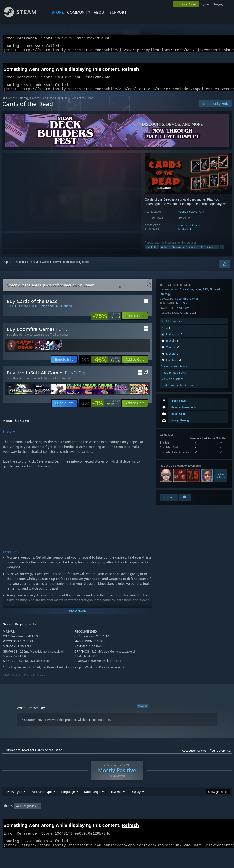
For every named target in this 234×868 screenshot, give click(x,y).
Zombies (193, 253)
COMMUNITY (79, 12)
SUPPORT (118, 12)
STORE (58, 12)
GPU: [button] (220, 818)
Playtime (115, 804)
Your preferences (221, 756)
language (220, 4)
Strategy (165, 395)
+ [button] (222, 253)
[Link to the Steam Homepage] (24, 16)
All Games (9, 104)
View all (143, 712)
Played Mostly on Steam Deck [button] (142, 818)
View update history (174, 468)
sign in (205, 4)
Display (136, 804)
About (100, 12)
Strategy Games (29, 104)
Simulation (178, 253)
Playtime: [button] (108, 818)
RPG (205, 391)
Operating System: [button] (180, 818)
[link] (106, 321)
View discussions (172, 480)
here (89, 725)
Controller (152, 253)
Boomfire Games (189, 231)
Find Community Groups (177, 487)
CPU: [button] (204, 818)
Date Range (92, 804)
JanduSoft (184, 235)
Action (165, 253)
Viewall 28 (221, 366)
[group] (117, 821)
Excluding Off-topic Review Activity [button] (73, 818)
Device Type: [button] (11, 824)
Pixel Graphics (209, 253)
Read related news (174, 474)
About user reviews (194, 756)
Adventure (186, 391)
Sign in (8, 267)
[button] (135, 321)
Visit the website (174, 423)
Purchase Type (41, 804)
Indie (198, 391)
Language (68, 804)
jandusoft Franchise (55, 104)
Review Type (13, 804)
